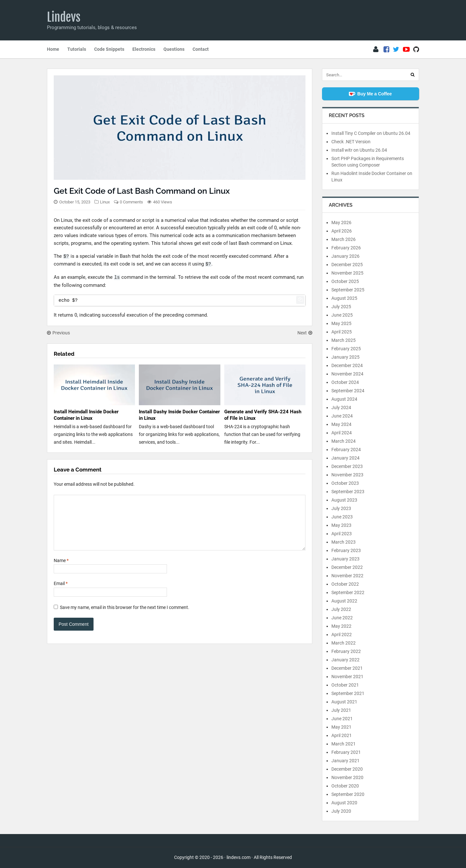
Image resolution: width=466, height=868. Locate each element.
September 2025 (348, 290)
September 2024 (348, 391)
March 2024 (344, 441)
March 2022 (344, 643)
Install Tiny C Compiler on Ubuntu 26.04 (371, 133)
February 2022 (346, 651)
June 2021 (342, 719)
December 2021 (347, 668)
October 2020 (345, 786)
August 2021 (344, 702)
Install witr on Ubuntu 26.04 (359, 150)
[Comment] (180, 527)
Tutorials (77, 49)
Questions (174, 49)
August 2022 (344, 601)
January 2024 (345, 458)
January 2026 (345, 256)
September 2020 (348, 794)
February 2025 (346, 349)
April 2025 (342, 332)
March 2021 (344, 744)
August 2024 (344, 399)
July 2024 (341, 407)
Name (61, 570)
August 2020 (344, 803)
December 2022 (347, 567)
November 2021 (347, 677)
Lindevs (64, 17)
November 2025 (347, 273)
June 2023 (342, 517)
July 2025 (341, 307)
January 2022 (345, 660)
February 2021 (346, 752)
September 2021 (348, 693)
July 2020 (341, 811)
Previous (58, 333)
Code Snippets (109, 49)
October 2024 (345, 382)
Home (53, 49)
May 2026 (341, 222)
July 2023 (341, 508)
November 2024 (347, 374)
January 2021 (345, 761)
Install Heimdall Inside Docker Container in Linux (86, 415)
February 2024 (346, 450)
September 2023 (348, 492)
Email (61, 593)
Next (305, 333)
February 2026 (346, 248)
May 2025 (341, 323)
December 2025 (347, 265)
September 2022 (348, 592)
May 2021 (341, 727)
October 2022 (345, 584)
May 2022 (341, 626)
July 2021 (341, 710)
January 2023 (345, 559)
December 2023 (347, 466)
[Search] (413, 75)
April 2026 (342, 231)
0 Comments (131, 202)
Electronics (144, 49)
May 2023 (341, 525)
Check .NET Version (351, 142)
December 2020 (347, 769)
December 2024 (347, 365)
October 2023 (345, 483)
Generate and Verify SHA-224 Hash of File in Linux (263, 415)
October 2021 (345, 685)
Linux (105, 202)
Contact (201, 49)
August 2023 (344, 500)
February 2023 (346, 550)
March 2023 (344, 542)
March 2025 (344, 340)
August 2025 (344, 298)
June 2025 (342, 315)
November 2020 (347, 777)
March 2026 (344, 239)
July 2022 (341, 609)
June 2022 (342, 618)
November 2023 (347, 475)
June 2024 (342, 416)
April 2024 (342, 433)
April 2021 (342, 735)
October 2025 (345, 281)
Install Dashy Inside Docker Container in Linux (179, 415)
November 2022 (347, 576)
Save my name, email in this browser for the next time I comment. (125, 617)
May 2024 (341, 424)
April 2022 (342, 635)
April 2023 (342, 534)
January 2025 (345, 357)
